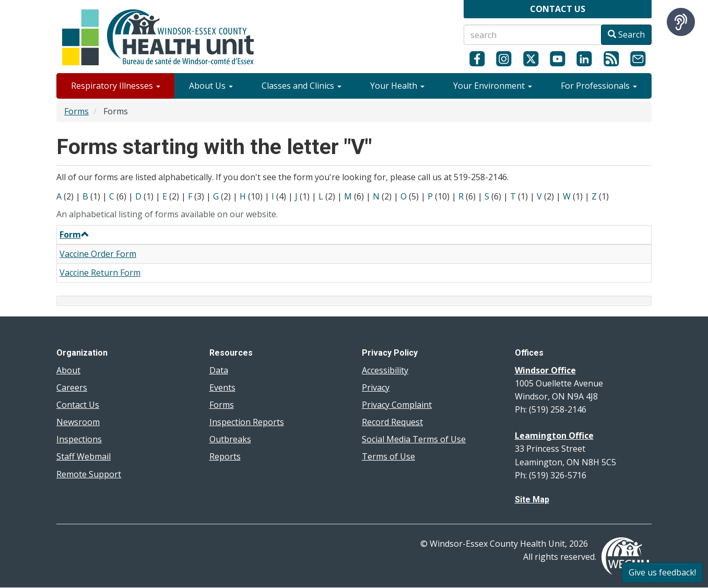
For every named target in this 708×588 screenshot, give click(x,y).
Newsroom (78, 422)
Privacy (376, 387)
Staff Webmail (84, 456)
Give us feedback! (662, 572)
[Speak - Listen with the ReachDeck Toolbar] (681, 22)
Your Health (397, 86)
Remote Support (89, 474)
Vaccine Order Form (98, 254)
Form (74, 234)
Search (626, 34)
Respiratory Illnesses (116, 86)
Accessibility (385, 370)
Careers (72, 387)
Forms (76, 111)
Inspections (79, 439)
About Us (211, 86)
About (68, 370)
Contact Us (78, 405)
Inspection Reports (247, 422)
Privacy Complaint (397, 405)
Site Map (532, 499)
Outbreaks (230, 439)
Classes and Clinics (302, 86)
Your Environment (493, 86)
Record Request (392, 422)
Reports (225, 456)
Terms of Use (388, 456)
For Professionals (599, 86)
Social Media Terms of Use (414, 439)
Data (219, 370)
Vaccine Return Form (100, 273)
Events (222, 387)
